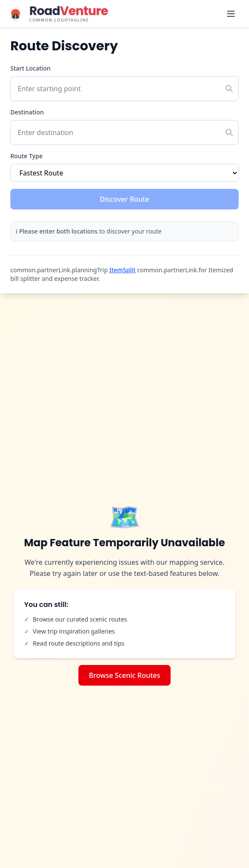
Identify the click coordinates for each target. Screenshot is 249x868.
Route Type (26, 156)
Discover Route (125, 199)
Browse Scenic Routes (124, 675)
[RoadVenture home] (57, 14)
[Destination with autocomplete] (124, 132)
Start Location (30, 68)
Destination (27, 112)
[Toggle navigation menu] (231, 14)
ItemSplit (123, 270)
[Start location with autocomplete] (124, 89)
